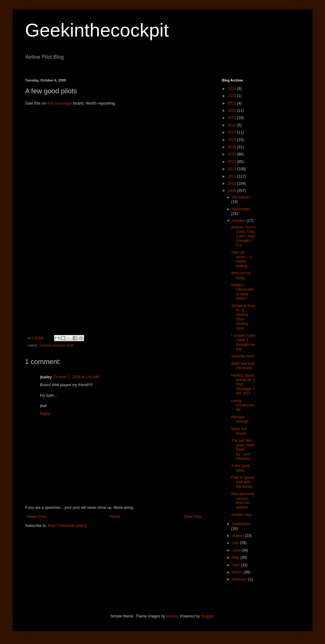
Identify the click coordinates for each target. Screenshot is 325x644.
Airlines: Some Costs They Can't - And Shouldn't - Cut (243, 236)
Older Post (193, 517)
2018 (232, 125)
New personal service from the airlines (243, 501)
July (236, 543)
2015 (232, 147)
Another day (241, 515)
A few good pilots (240, 468)
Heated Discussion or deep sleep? (243, 292)
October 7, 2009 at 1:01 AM (76, 377)
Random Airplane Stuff (56, 345)
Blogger (207, 616)
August (239, 536)
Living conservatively (243, 405)
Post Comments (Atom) (67, 526)
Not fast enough (240, 419)
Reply (45, 414)
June (237, 550)
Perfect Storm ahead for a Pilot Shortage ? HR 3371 (243, 385)
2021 (232, 103)
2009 (232, 191)
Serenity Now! (243, 356)
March (238, 572)
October (239, 221)
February (240, 579)
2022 (232, 96)
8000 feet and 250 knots (243, 366)
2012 (232, 169)
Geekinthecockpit (97, 30)
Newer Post (36, 517)
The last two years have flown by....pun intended (243, 450)
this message (60, 103)
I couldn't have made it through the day (243, 342)
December (241, 197)
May (236, 558)
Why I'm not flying (241, 275)
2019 (232, 118)
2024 (232, 89)
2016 (232, 140)
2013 (232, 162)
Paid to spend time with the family (243, 482)
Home (115, 517)
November (241, 209)
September (241, 524)
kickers (172, 616)
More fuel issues (239, 431)
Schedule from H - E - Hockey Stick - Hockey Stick (243, 317)
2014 (232, 154)
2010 (232, 184)
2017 (232, 132)
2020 (232, 111)
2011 (232, 176)
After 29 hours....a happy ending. (241, 259)
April (236, 565)
